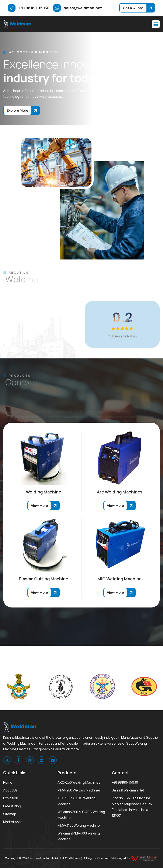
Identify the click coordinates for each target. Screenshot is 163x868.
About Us (10, 790)
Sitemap (10, 814)
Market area (13, 822)
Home (8, 782)
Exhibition (11, 798)
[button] (156, 24)
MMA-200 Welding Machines (79, 790)
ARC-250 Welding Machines (79, 782)
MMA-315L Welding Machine (79, 825)
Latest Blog (12, 806)
